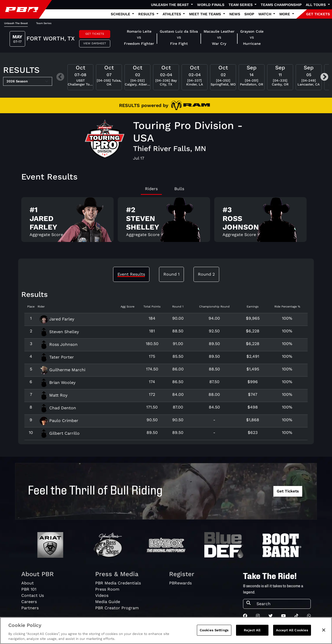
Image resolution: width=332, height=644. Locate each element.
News (235, 14)
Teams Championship (281, 5)
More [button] (285, 14)
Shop (249, 14)
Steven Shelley (59, 332)
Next (324, 77)
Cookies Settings (214, 634)
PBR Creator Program (117, 608)
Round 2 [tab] (206, 274)
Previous (60, 77)
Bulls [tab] (179, 189)
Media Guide (108, 602)
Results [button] (147, 14)
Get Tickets (95, 34)
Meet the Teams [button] (206, 14)
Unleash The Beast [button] (170, 5)
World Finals (211, 5)
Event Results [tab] (131, 274)
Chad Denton (58, 408)
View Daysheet (95, 43)
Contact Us (33, 595)
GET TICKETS (318, 14)
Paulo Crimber (59, 421)
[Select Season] (28, 81)
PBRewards (180, 583)
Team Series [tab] (44, 23)
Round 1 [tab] (171, 274)
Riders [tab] (151, 189)
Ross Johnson (59, 344)
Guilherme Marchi (63, 370)
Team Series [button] (241, 5)
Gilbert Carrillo (60, 433)
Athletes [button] (172, 14)
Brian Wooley (58, 382)
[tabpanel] (166, 222)
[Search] (282, 604)
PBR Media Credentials (118, 583)
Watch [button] (265, 14)
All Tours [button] (316, 5)
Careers (29, 602)
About (27, 583)
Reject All (252, 634)
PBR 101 (29, 589)
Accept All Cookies (292, 634)
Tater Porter (57, 357)
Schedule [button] (121, 14)
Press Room (107, 589)
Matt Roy (54, 395)
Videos (102, 595)
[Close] (324, 634)
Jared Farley (57, 319)
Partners (30, 608)
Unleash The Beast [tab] (16, 23)
